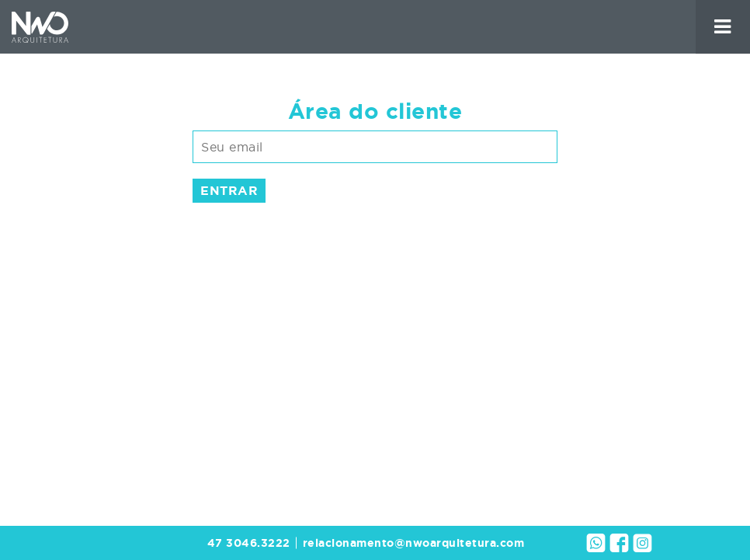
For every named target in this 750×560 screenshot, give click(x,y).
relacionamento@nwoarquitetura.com (414, 543)
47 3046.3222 (249, 543)
